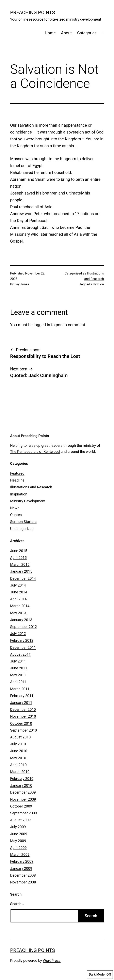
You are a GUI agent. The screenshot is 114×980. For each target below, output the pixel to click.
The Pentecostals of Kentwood (35, 452)
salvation (97, 284)
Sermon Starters (23, 522)
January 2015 (21, 571)
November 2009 (23, 799)
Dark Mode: (100, 975)
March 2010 (20, 772)
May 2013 (18, 613)
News (15, 508)
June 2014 (19, 592)
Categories (87, 33)
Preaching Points (32, 13)
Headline (17, 480)
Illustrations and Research (31, 487)
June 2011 (19, 668)
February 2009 (22, 861)
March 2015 (20, 564)
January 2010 (21, 785)
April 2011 (18, 682)
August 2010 (20, 737)
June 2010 (19, 751)
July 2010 (18, 744)
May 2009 (18, 841)
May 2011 (18, 675)
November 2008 (23, 882)
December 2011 (23, 647)
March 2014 (20, 606)
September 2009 (23, 813)
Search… (17, 904)
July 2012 (18, 634)
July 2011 (18, 661)
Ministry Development (28, 501)
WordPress (52, 961)
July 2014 (18, 585)
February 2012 (22, 640)
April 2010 (18, 765)
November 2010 (23, 716)
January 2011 (21, 703)
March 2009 (20, 854)
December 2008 (23, 875)
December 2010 (23, 709)
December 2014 (23, 578)
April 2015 (18, 558)
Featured (17, 473)
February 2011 (22, 696)
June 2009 (19, 834)
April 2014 (18, 599)
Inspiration (19, 494)
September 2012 (23, 627)
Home (50, 33)
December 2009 (23, 792)
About (66, 33)
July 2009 (18, 827)
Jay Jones (22, 284)
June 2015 (19, 551)
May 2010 (18, 758)
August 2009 (20, 820)
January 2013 (21, 620)
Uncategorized (22, 529)
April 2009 (18, 848)
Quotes (16, 515)
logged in (42, 325)
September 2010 (23, 730)
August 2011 (20, 654)
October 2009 (21, 806)
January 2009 (21, 868)
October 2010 (21, 723)
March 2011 (20, 689)
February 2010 (22, 779)
